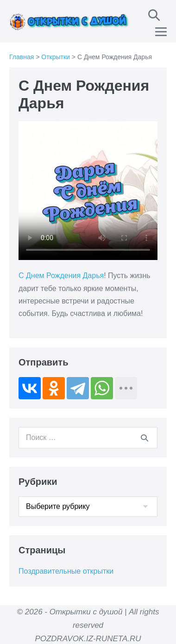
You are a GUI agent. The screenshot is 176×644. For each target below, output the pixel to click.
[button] (154, 15)
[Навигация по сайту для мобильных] (161, 32)
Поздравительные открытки (66, 571)
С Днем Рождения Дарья (61, 276)
